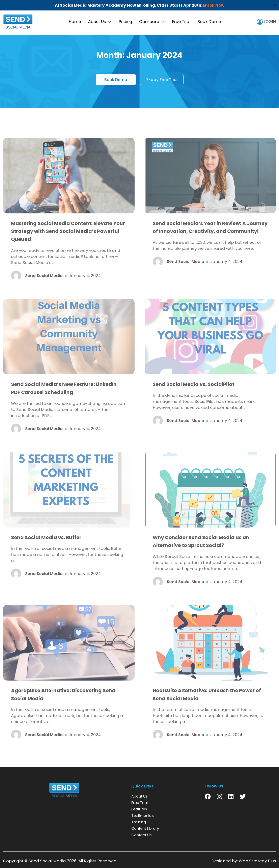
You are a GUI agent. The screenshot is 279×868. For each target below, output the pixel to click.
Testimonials (143, 816)
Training (139, 822)
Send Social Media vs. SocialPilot (193, 395)
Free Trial (181, 22)
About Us (97, 22)
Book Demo (209, 22)
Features (139, 809)
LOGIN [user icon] (266, 22)
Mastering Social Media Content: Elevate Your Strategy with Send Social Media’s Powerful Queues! (68, 242)
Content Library (145, 828)
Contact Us (142, 835)
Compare (149, 22)
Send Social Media (47, 861)
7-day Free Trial (162, 82)
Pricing (125, 22)
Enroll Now (214, 5)
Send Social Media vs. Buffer (46, 548)
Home (75, 22)
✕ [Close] (275, 5)
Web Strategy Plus (257, 861)
